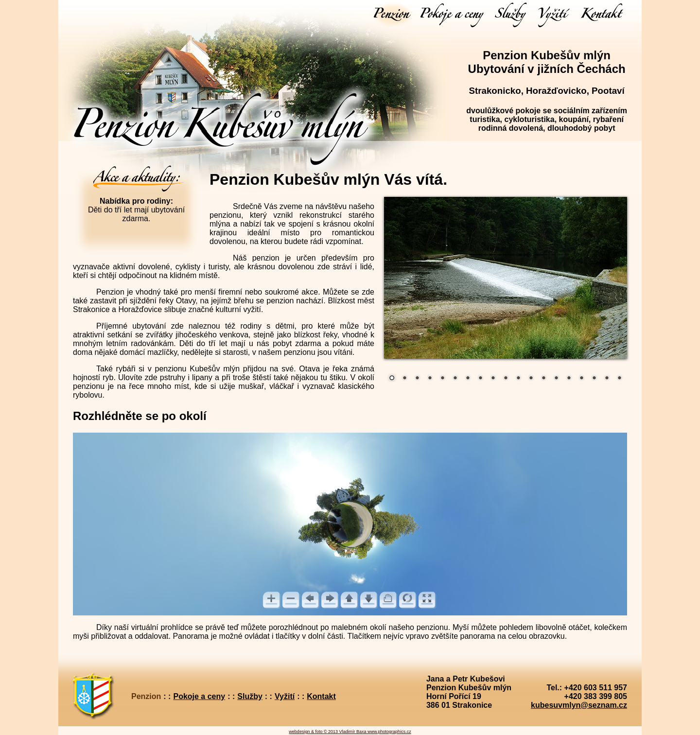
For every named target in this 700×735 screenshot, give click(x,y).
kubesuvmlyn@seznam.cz (579, 705)
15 (569, 379)
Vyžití (285, 696)
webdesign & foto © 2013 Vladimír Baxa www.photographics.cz (350, 732)
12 (531, 379)
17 (594, 379)
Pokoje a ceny (199, 696)
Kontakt (321, 696)
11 (518, 379)
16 (581, 379)
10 (506, 379)
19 (619, 379)
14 (556, 379)
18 (607, 379)
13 (543, 379)
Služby (250, 696)
